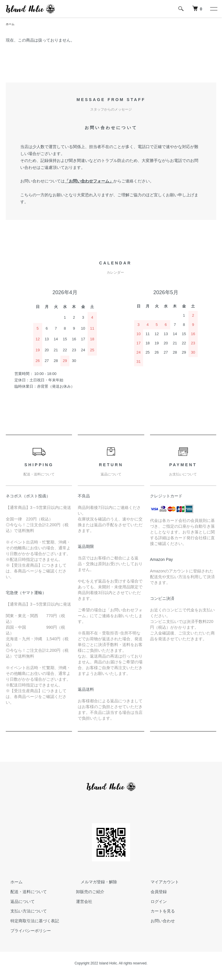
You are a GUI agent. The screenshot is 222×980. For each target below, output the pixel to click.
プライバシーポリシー (26, 932)
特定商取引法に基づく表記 (30, 922)
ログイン (154, 902)
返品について (18, 902)
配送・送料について (24, 893)
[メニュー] (213, 9)
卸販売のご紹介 (90, 893)
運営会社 (84, 902)
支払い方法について (24, 912)
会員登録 (154, 893)
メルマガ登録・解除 (94, 883)
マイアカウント (160, 883)
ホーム (11, 25)
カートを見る (158, 912)
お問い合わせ (158, 922)
